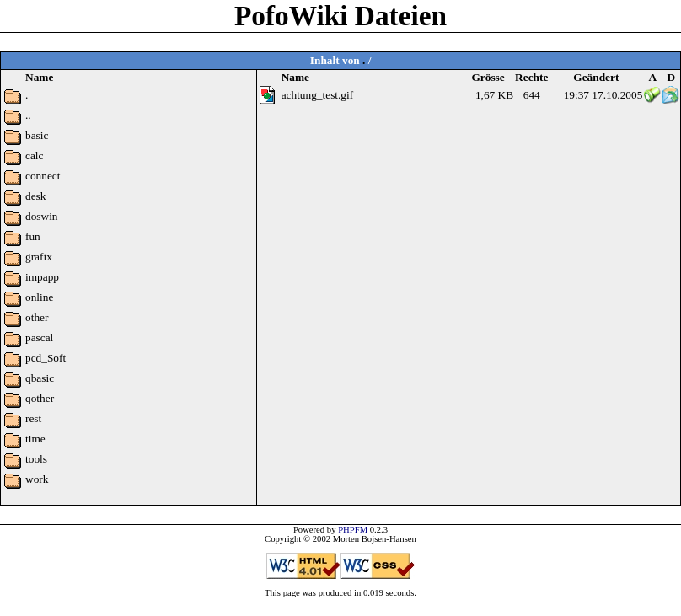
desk (35, 196)
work (37, 479)
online (39, 297)
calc (34, 155)
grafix (39, 257)
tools (36, 459)
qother (40, 398)
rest (33, 418)
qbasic (40, 378)
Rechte (531, 77)
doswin (42, 216)
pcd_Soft (46, 358)
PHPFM (353, 530)
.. (28, 115)
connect (43, 176)
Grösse (488, 77)
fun (33, 236)
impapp (42, 277)
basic (37, 135)
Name (295, 77)
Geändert (596, 77)
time (35, 439)
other (37, 317)
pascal (39, 337)
